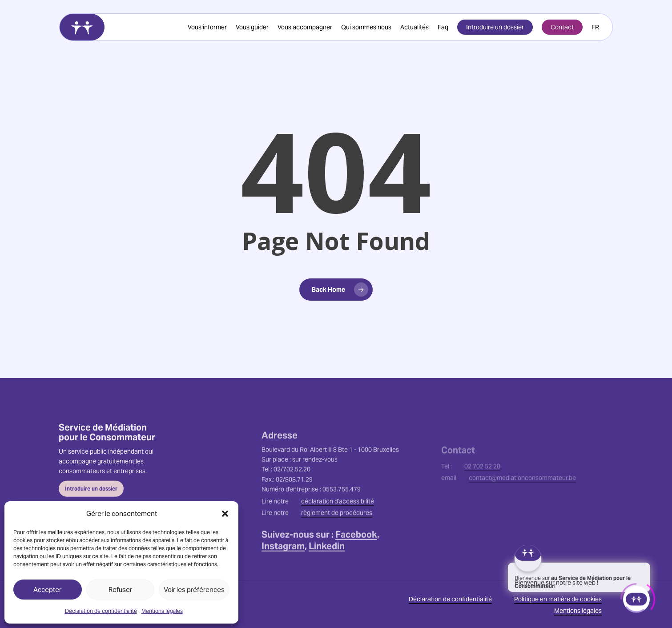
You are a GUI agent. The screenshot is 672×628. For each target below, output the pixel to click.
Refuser (120, 590)
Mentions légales (162, 611)
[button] (225, 514)
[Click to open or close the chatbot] (636, 596)
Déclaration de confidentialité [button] (450, 599)
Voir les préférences (194, 590)
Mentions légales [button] (578, 611)
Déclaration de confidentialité (101, 611)
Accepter (47, 590)
